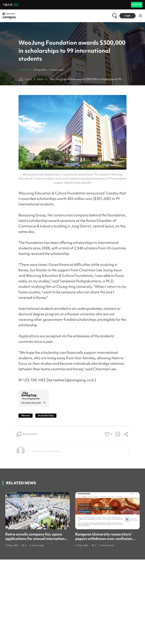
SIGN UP (137, 5)
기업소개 (11, 5)
